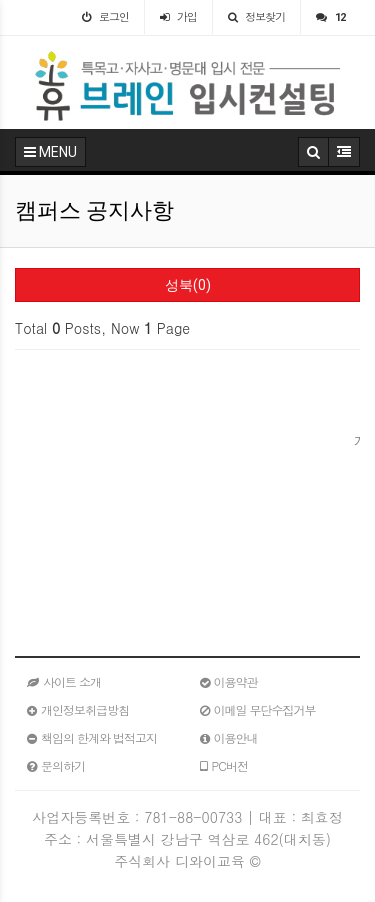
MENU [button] (50, 152)
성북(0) (188, 285)
